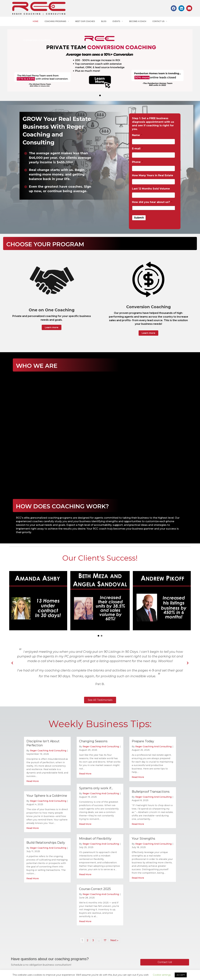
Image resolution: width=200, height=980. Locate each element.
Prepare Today (143, 741)
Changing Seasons (93, 741)
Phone (137, 162)
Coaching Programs (57, 21)
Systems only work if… (96, 788)
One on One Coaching (52, 310)
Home (36, 21)
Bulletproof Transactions (151, 792)
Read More (33, 781)
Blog (104, 21)
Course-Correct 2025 (95, 889)
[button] (52, 327)
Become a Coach (138, 21)
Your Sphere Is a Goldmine (47, 796)
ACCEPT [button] (181, 975)
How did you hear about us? (152, 202)
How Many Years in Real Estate (153, 175)
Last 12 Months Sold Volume (151, 189)
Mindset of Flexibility (95, 839)
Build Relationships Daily (46, 843)
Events (118, 21)
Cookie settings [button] (162, 975)
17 (105, 940)
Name (137, 135)
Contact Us (160, 21)
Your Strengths (143, 839)
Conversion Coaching (37, 40)
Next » (114, 940)
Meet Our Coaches (85, 21)
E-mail (137, 149)
